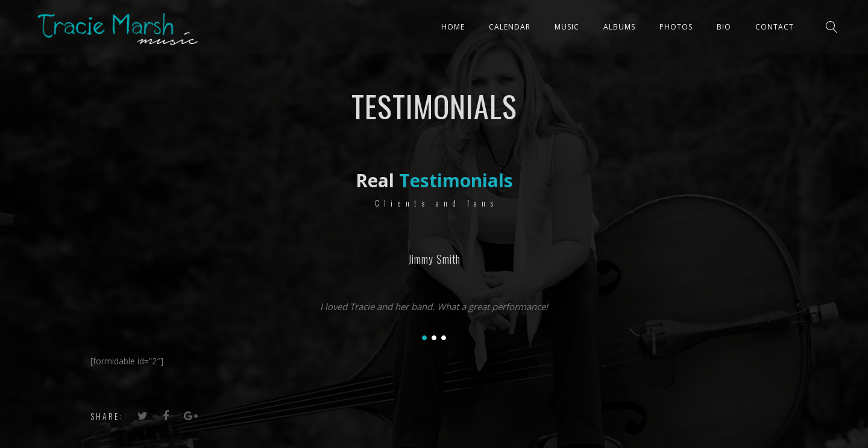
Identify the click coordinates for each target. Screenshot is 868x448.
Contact (775, 27)
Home (453, 27)
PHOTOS (676, 27)
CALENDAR (510, 27)
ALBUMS (619, 27)
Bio (724, 27)
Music (567, 27)
